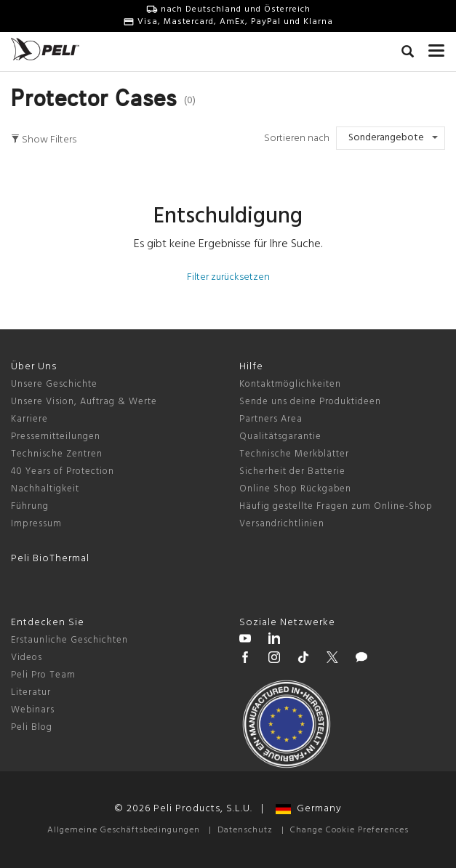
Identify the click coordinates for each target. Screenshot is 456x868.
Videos (27, 658)
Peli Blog (32, 727)
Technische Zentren (57, 454)
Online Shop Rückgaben (295, 489)
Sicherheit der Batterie (292, 471)
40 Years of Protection (63, 471)
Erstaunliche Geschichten (69, 640)
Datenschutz (245, 830)
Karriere (29, 419)
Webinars (33, 710)
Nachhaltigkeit (45, 489)
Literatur (31, 692)
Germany (309, 809)
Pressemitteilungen (56, 437)
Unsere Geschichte (54, 384)
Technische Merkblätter (294, 454)
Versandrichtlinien (282, 524)
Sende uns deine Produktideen (310, 402)
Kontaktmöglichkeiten (290, 384)
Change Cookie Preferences (349, 830)
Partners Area (271, 419)
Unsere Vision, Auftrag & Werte (84, 402)
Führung (30, 506)
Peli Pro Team (43, 675)
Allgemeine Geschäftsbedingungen (124, 830)
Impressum (36, 524)
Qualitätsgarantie (280, 437)
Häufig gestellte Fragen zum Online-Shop (336, 506)
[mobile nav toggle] (437, 47)
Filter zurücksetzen (228, 277)
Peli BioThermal (50, 559)
